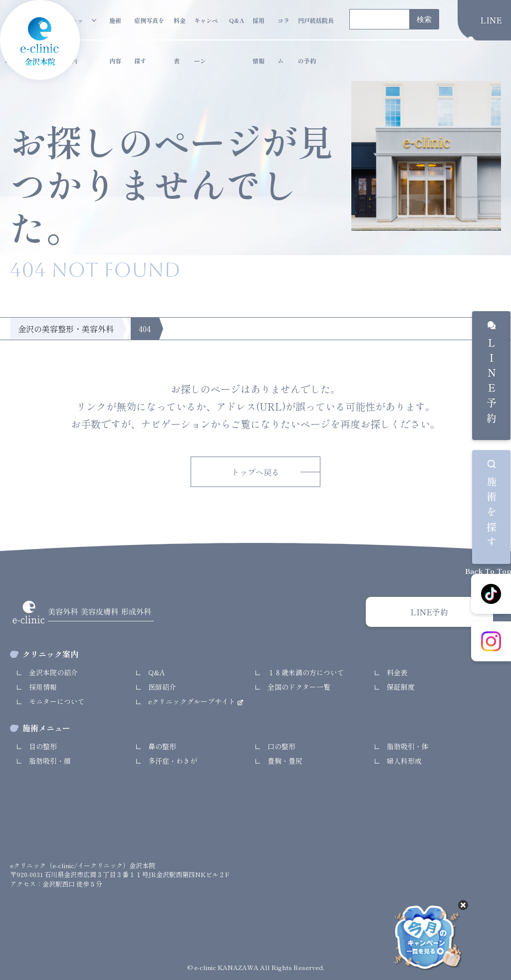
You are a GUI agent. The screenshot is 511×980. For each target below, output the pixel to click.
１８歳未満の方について (306, 672)
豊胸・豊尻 (285, 761)
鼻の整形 (162, 746)
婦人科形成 (404, 761)
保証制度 (401, 687)
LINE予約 (491, 383)
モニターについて (57, 701)
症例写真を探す (149, 28)
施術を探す (491, 514)
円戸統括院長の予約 (316, 28)
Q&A (237, 20)
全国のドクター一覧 (299, 687)
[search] (378, 20)
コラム (283, 28)
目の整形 (43, 746)
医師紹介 (162, 687)
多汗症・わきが (173, 761)
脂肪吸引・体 (408, 746)
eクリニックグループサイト (193, 701)
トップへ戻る (255, 472)
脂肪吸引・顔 (50, 761)
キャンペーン (206, 28)
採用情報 (258, 28)
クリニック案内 (71, 28)
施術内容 (115, 28)
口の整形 (281, 746)
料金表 (180, 28)
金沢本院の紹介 (53, 672)
